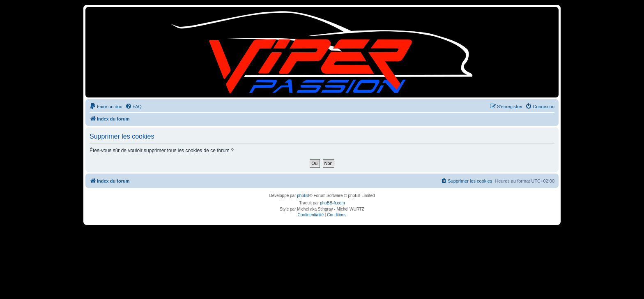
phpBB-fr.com (332, 203)
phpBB (303, 196)
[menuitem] (106, 107)
